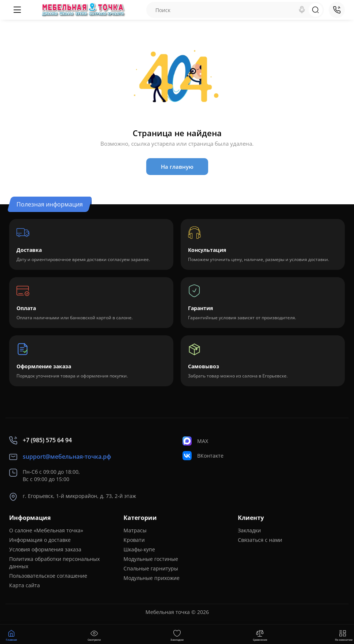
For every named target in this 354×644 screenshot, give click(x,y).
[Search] (302, 10)
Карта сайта (25, 585)
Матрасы (135, 530)
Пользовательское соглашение (48, 576)
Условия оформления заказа (45, 549)
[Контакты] (337, 10)
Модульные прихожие (152, 578)
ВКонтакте (203, 456)
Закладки (249, 530)
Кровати (134, 540)
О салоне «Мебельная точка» (46, 530)
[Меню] (17, 10)
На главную (177, 167)
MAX (195, 441)
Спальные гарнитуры (151, 568)
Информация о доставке (40, 540)
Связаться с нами (260, 540)
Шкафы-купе (139, 549)
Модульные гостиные (151, 559)
